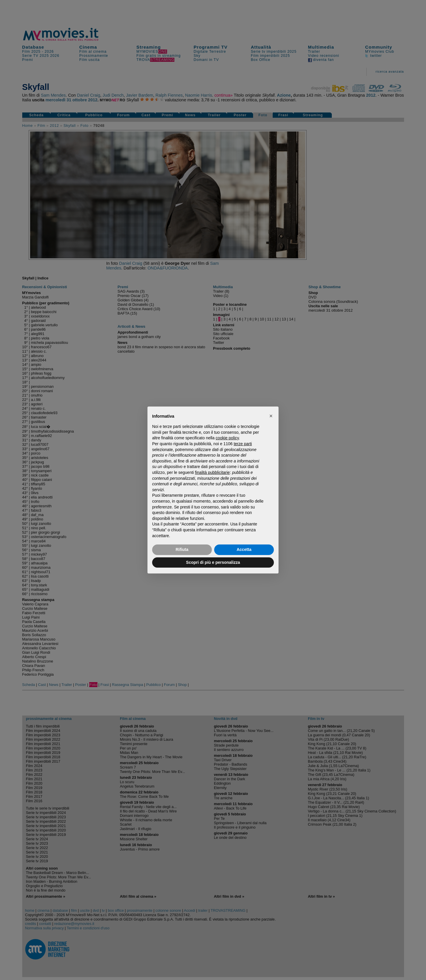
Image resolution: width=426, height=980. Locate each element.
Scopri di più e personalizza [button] (213, 562)
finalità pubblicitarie (212, 472)
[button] (271, 416)
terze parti (243, 444)
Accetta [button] (244, 549)
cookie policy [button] (227, 438)
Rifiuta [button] (182, 549)
